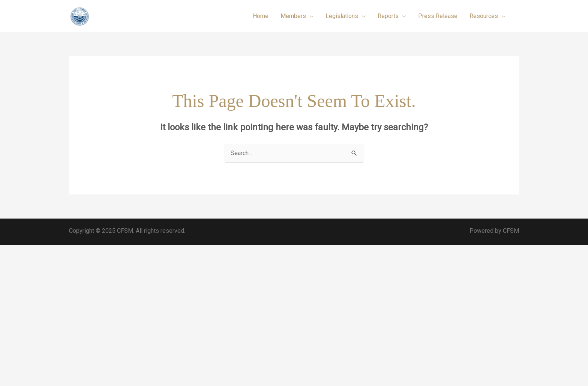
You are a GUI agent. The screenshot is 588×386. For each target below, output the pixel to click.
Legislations (342, 16)
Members (293, 16)
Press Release (438, 16)
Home (261, 16)
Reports (388, 16)
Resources (484, 16)
